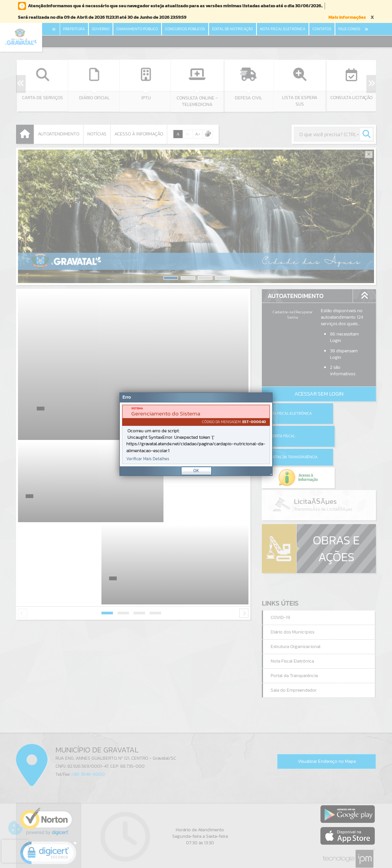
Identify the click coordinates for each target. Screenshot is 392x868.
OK (196, 471)
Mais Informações (347, 17)
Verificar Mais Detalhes (148, 459)
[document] (196, 434)
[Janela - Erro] (196, 434)
